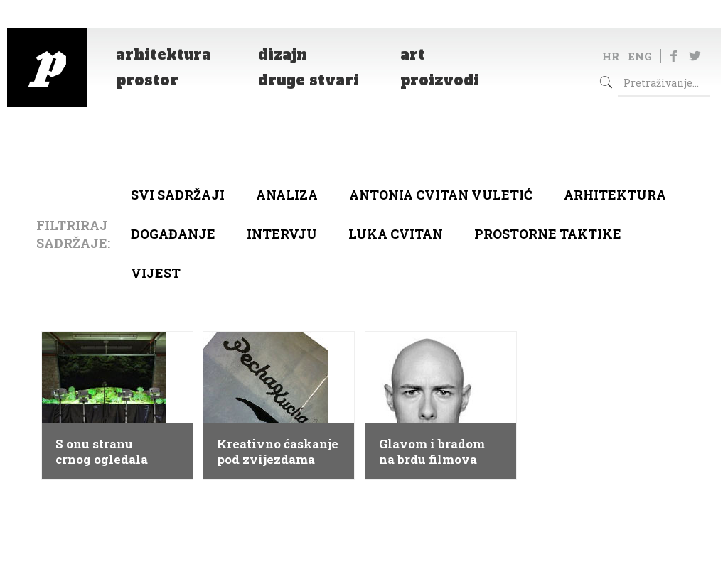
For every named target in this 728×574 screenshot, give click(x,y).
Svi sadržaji (178, 195)
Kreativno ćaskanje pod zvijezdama (278, 452)
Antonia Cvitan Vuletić (441, 195)
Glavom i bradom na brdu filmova (432, 452)
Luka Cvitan (396, 234)
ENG (640, 56)
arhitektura (615, 195)
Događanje (173, 234)
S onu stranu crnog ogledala (102, 452)
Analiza (287, 195)
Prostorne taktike (548, 234)
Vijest (156, 273)
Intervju (282, 234)
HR (611, 56)
